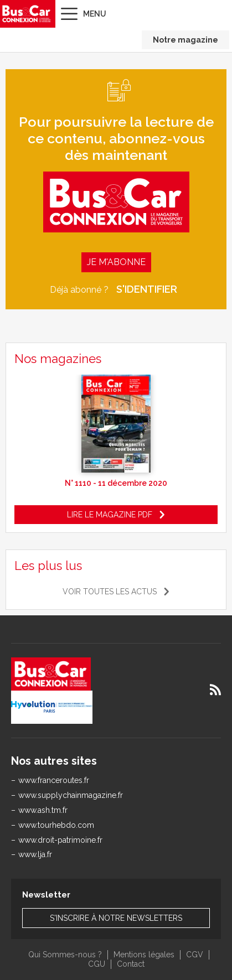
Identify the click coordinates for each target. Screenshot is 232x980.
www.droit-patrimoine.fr (60, 840)
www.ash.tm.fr (43, 810)
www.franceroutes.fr (54, 780)
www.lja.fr (35, 854)
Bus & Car (27, 14)
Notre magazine (185, 40)
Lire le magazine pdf (110, 515)
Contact (131, 964)
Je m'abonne (116, 262)
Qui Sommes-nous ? (65, 955)
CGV (195, 955)
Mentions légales (144, 955)
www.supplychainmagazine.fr (71, 795)
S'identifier (147, 289)
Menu (95, 14)
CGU (97, 964)
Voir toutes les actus (110, 592)
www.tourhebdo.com (56, 825)
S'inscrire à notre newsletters (116, 918)
